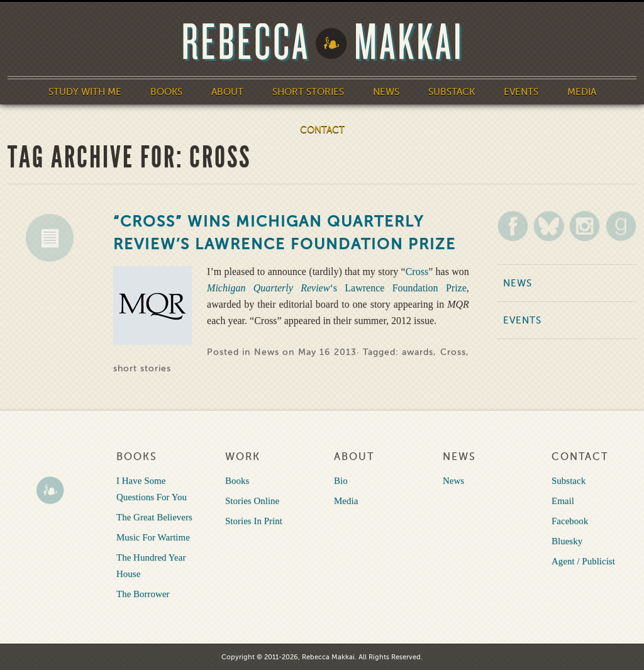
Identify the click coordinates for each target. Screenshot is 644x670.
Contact (322, 130)
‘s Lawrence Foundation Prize (337, 288)
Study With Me (85, 92)
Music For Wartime (153, 537)
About (227, 92)
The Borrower (143, 594)
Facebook (570, 521)
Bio (341, 481)
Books (166, 92)
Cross (417, 271)
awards (418, 352)
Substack (452, 92)
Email (563, 501)
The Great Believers (154, 517)
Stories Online (252, 501)
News (386, 92)
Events (521, 92)
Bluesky (567, 541)
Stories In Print (254, 521)
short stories (142, 368)
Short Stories (308, 92)
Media (582, 92)
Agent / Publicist (583, 561)
